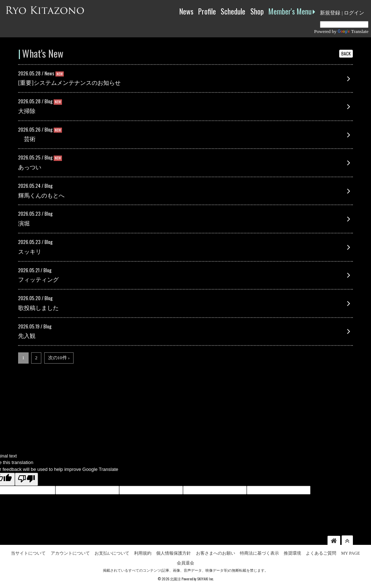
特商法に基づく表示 (259, 552)
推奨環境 (292, 552)
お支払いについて (112, 552)
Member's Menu (292, 11)
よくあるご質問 (321, 552)
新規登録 (330, 13)
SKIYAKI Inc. (205, 578)
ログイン (354, 13)
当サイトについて (28, 552)
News (186, 11)
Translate (353, 31)
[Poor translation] (26, 480)
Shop (257, 11)
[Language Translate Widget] (344, 24)
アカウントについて (70, 552)
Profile (207, 11)
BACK (346, 53)
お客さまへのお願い (216, 552)
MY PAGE (351, 552)
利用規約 (143, 552)
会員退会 (185, 562)
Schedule (233, 11)
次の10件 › (59, 358)
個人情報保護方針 (174, 552)
